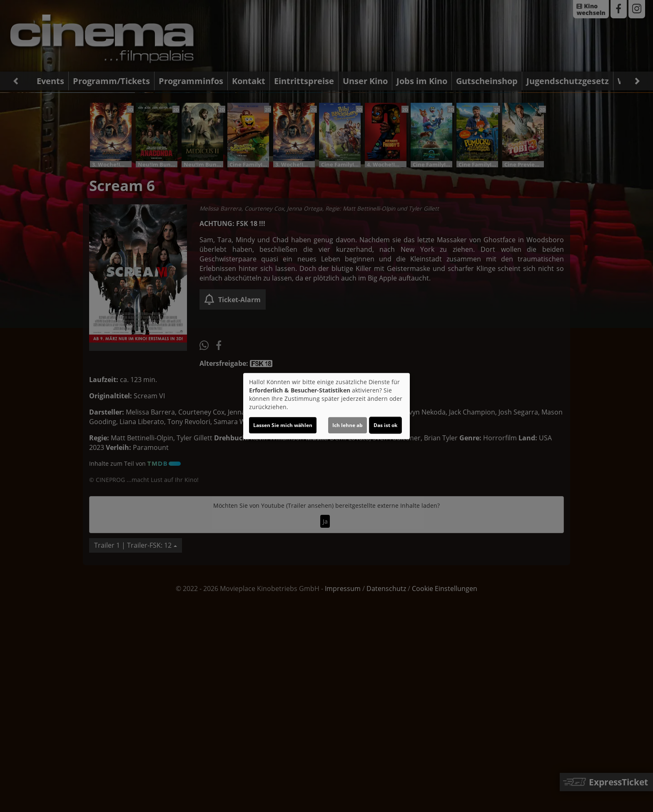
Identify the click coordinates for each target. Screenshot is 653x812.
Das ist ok (385, 425)
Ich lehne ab (348, 425)
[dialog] (326, 406)
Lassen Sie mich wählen (283, 425)
